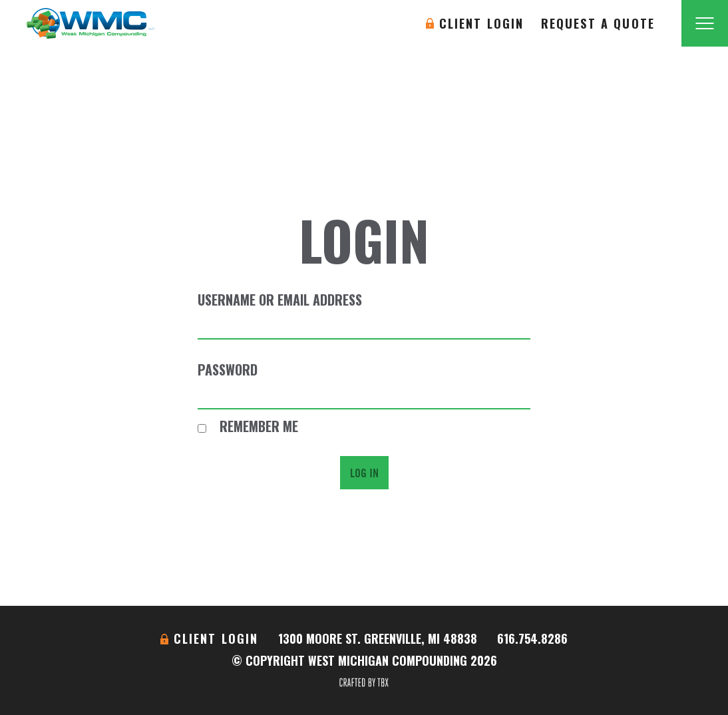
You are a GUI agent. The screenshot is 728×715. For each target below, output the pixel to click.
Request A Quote (598, 23)
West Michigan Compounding (91, 23)
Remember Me (248, 426)
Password (228, 369)
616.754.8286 (532, 638)
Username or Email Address (280, 300)
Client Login (482, 23)
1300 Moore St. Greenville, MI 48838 (378, 638)
